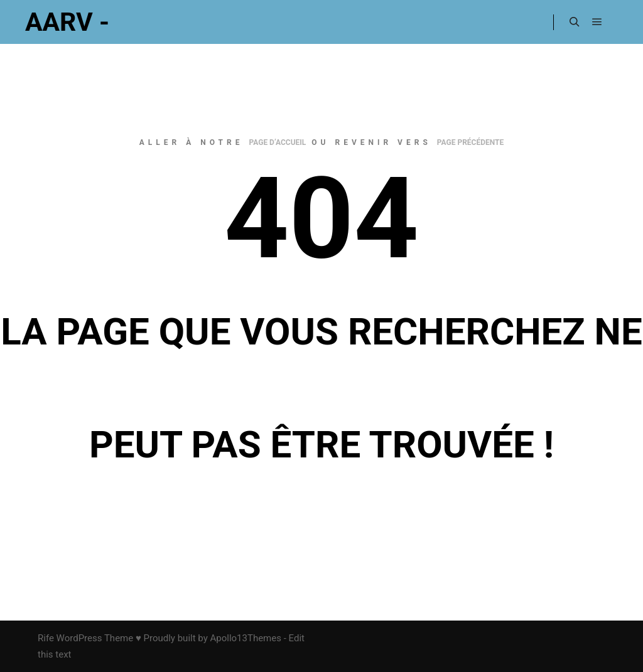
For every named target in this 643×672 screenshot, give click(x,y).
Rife (46, 638)
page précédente (470, 142)
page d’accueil (277, 142)
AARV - (67, 22)
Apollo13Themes (246, 638)
